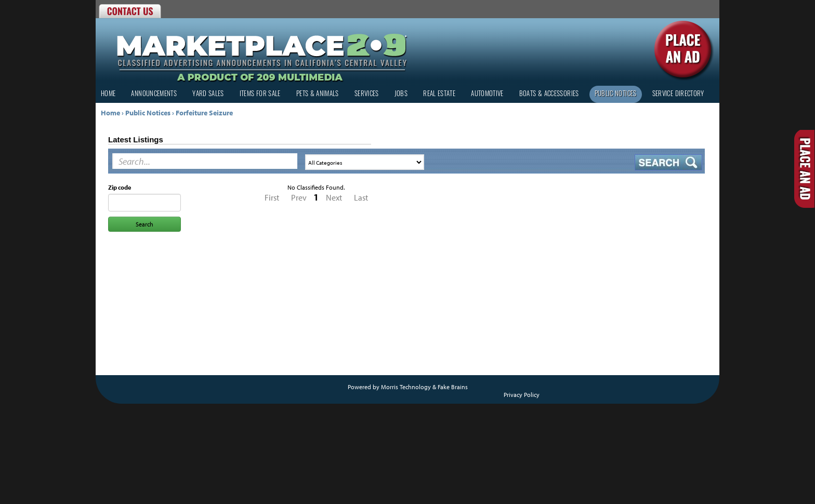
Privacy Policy (522, 395)
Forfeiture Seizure (204, 113)
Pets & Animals (318, 94)
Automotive (487, 94)
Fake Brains (453, 387)
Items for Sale (260, 94)
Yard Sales (208, 94)
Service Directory (678, 94)
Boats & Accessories (549, 94)
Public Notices (616, 94)
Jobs (401, 94)
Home (108, 94)
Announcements (154, 94)
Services (367, 94)
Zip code (120, 187)
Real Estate (439, 94)
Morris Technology (406, 387)
